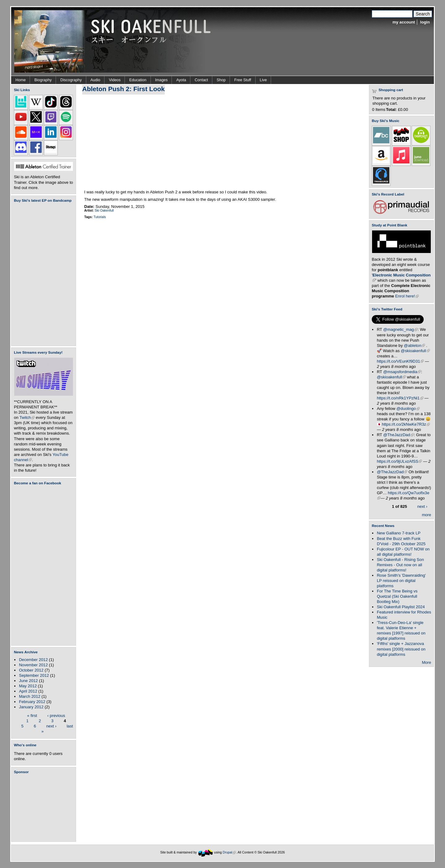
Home (21, 80)
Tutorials (100, 217)
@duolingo (408, 409)
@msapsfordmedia (402, 372)
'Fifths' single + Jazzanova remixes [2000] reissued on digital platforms (401, 649)
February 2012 (32, 702)
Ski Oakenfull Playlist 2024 (401, 607)
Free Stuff (243, 80)
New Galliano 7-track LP (398, 533)
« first (32, 715)
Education (138, 80)
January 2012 (31, 707)
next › (51, 726)
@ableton (414, 346)
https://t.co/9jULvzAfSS (399, 461)
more (426, 515)
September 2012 (34, 675)
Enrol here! (407, 296)
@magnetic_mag (400, 329)
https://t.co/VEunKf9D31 (400, 361)
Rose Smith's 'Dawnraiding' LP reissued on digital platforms (401, 581)
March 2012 (30, 696)
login (425, 22)
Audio (95, 80)
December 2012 (33, 660)
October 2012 (31, 670)
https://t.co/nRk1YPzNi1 (400, 398)
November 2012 (33, 665)
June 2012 (28, 681)
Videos (115, 80)
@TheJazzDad (398, 435)
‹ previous (56, 715)
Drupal (229, 852)
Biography (43, 80)
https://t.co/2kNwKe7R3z (406, 424)
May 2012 (28, 686)
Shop (221, 80)
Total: (391, 110)
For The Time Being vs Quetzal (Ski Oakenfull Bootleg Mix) (397, 596)
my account (404, 22)
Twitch (27, 417)
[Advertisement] (45, 808)
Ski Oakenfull (104, 211)
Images (161, 80)
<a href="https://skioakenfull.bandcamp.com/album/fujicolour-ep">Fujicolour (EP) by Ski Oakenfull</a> (42, 274)
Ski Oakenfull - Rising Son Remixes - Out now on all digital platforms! (400, 565)
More (426, 662)
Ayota (181, 80)
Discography (71, 80)
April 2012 (28, 691)
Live (263, 80)
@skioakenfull (415, 351)
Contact (201, 80)
